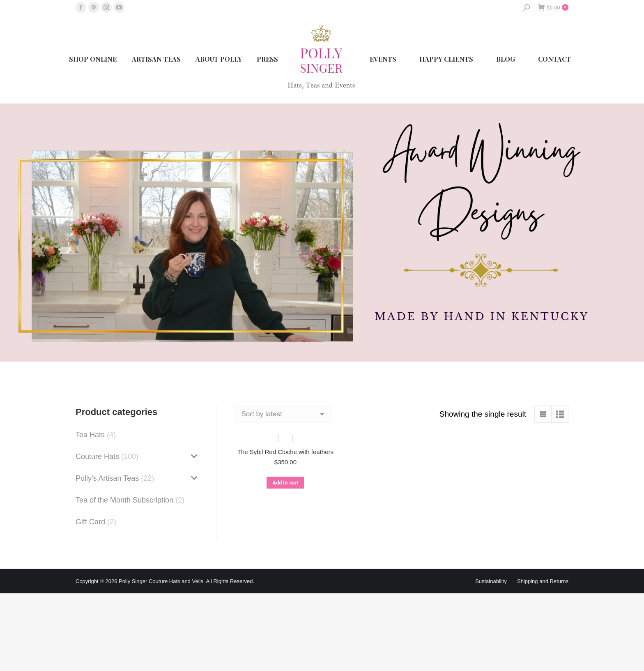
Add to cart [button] (285, 483)
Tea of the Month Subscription (124, 500)
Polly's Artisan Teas (107, 478)
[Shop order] (283, 414)
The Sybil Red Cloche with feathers (285, 452)
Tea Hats (90, 435)
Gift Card (90, 522)
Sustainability (491, 581)
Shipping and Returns (543, 581)
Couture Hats (97, 457)
